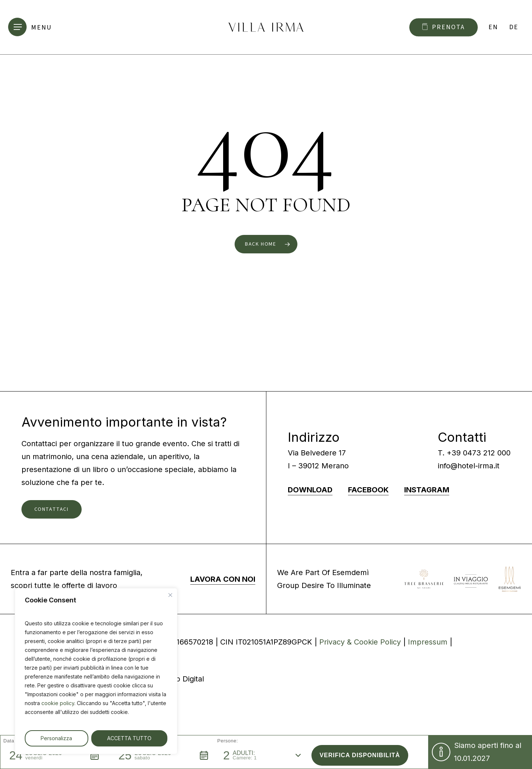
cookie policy (58, 703)
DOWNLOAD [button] (310, 490)
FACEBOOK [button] (368, 490)
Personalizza (56, 738)
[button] (33, 27)
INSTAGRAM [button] (427, 490)
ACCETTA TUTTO (129, 738)
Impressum (428, 642)
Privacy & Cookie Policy (360, 642)
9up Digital (185, 679)
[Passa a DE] (514, 27)
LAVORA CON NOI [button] (223, 579)
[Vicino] (170, 595)
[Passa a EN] (493, 27)
